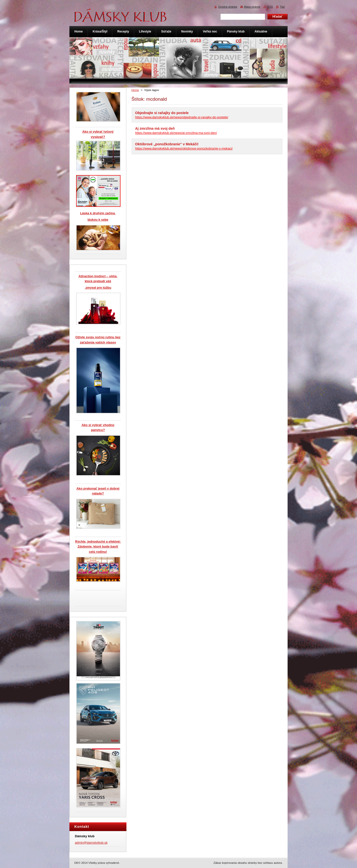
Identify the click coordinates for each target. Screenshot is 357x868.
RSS (270, 7)
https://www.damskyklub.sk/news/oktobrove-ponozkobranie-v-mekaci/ (184, 148)
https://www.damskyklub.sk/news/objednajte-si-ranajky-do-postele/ (182, 117)
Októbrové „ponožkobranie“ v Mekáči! (167, 144)
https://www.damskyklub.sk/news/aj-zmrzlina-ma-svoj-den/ (176, 133)
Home (135, 90)
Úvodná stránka (228, 7)
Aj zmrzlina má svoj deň (155, 128)
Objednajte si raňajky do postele (162, 113)
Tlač (282, 7)
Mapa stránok (252, 7)
